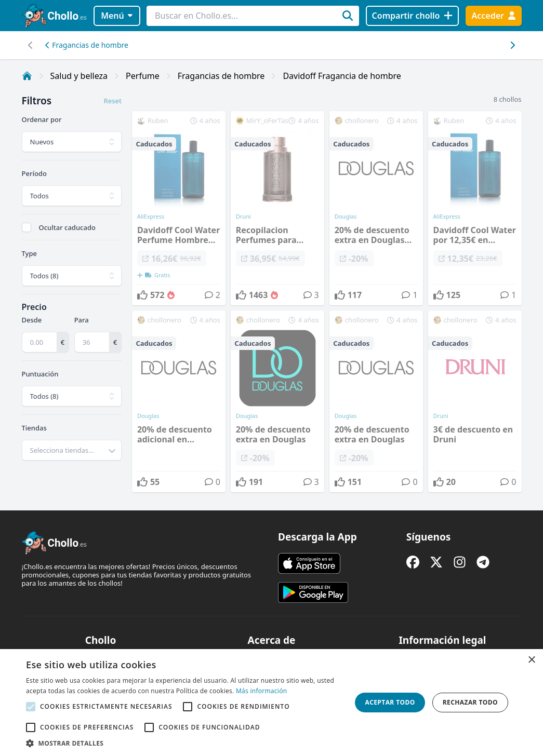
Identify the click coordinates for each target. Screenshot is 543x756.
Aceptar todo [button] (390, 702)
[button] (184, 743)
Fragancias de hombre (87, 45)
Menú (117, 16)
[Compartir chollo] (412, 16)
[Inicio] (27, 76)
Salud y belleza (79, 76)
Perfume (143, 76)
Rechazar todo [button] (470, 702)
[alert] (271, 703)
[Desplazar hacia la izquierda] (513, 45)
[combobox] (72, 450)
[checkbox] (27, 227)
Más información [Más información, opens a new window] (261, 691)
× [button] (531, 660)
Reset (112, 101)
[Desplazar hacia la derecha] (31, 45)
